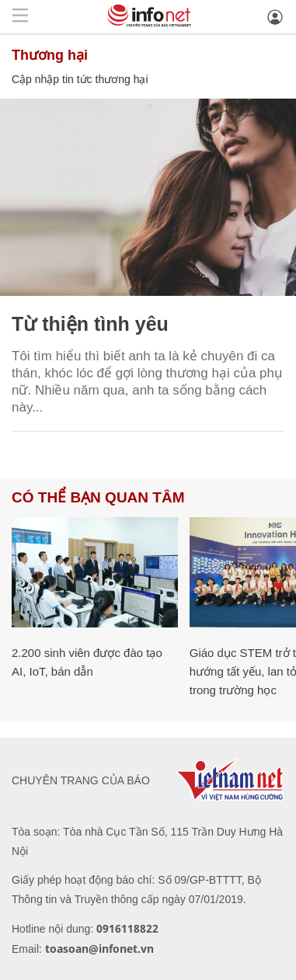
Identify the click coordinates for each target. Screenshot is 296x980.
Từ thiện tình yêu (90, 324)
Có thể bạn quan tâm (98, 497)
